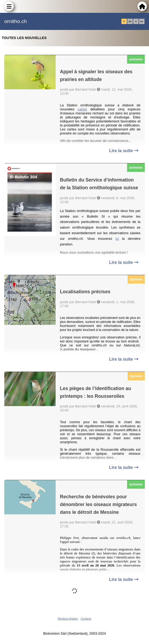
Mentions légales (68, 619)
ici (117, 239)
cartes (82, 109)
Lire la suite (124, 151)
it (136, 21)
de (130, 21)
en (142, 21)
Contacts (86, 619)
